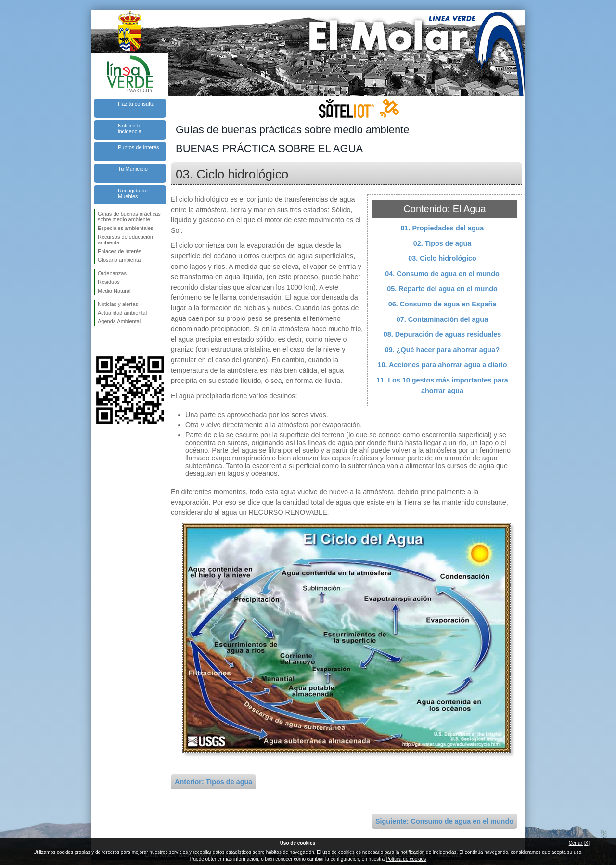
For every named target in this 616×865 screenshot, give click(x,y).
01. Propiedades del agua (443, 228)
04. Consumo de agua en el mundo (442, 274)
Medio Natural (114, 291)
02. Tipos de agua (443, 243)
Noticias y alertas (118, 304)
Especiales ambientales (126, 228)
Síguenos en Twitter (115, 341)
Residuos (109, 282)
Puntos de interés (139, 147)
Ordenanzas (112, 273)
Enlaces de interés (120, 251)
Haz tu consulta (136, 104)
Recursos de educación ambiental (125, 240)
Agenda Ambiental (119, 321)
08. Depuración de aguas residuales (443, 334)
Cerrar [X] (579, 843)
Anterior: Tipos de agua (213, 782)
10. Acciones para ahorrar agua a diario (442, 365)
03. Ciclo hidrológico (442, 258)
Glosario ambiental (120, 260)
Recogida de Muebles (133, 193)
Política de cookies (406, 859)
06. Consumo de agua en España (443, 304)
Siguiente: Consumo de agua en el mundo (444, 821)
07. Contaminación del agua (442, 319)
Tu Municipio (133, 169)
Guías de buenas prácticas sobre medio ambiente (129, 216)
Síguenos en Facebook (100, 341)
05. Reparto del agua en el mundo (442, 289)
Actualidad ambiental (122, 313)
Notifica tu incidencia (130, 128)
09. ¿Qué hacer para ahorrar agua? (442, 350)
